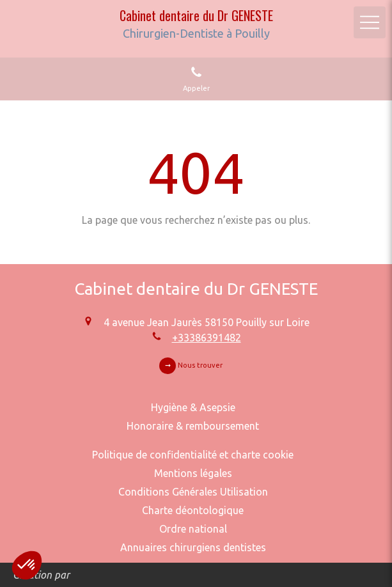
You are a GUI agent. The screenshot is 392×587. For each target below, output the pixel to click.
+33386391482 (207, 338)
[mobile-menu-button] (370, 22)
